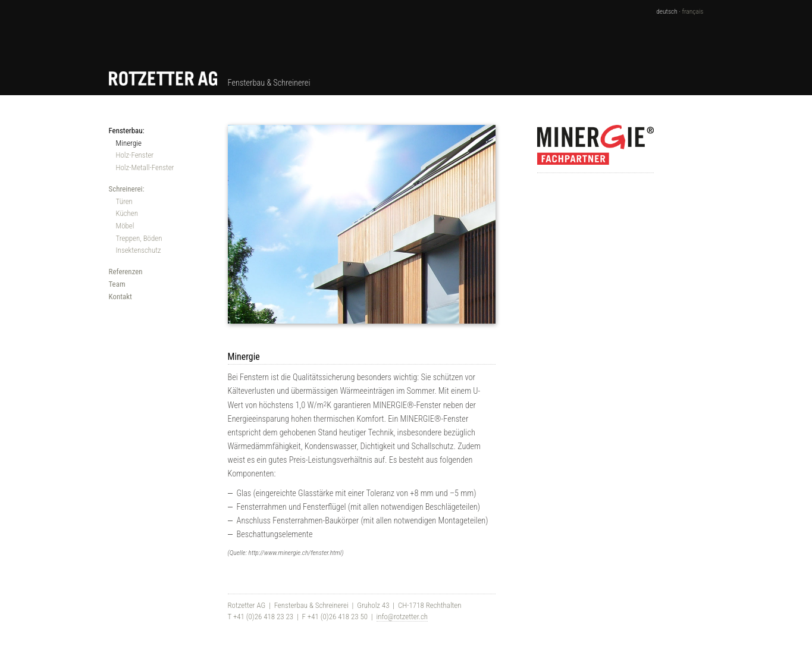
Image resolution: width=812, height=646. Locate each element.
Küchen (127, 213)
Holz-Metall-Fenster (145, 167)
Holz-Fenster (135, 155)
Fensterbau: (127, 131)
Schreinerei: (127, 189)
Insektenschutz (139, 250)
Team (117, 284)
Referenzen (126, 272)
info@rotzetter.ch (402, 617)
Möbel (125, 226)
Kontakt (120, 297)
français (693, 11)
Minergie (129, 143)
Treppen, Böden (139, 238)
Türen (124, 201)
